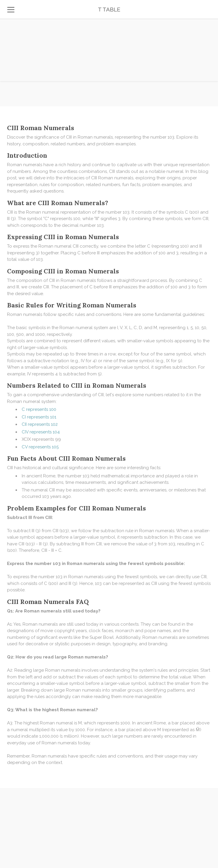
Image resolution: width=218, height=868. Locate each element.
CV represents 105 (40, 447)
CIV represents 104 (41, 432)
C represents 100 (39, 409)
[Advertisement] (109, 41)
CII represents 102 (40, 424)
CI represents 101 (39, 417)
